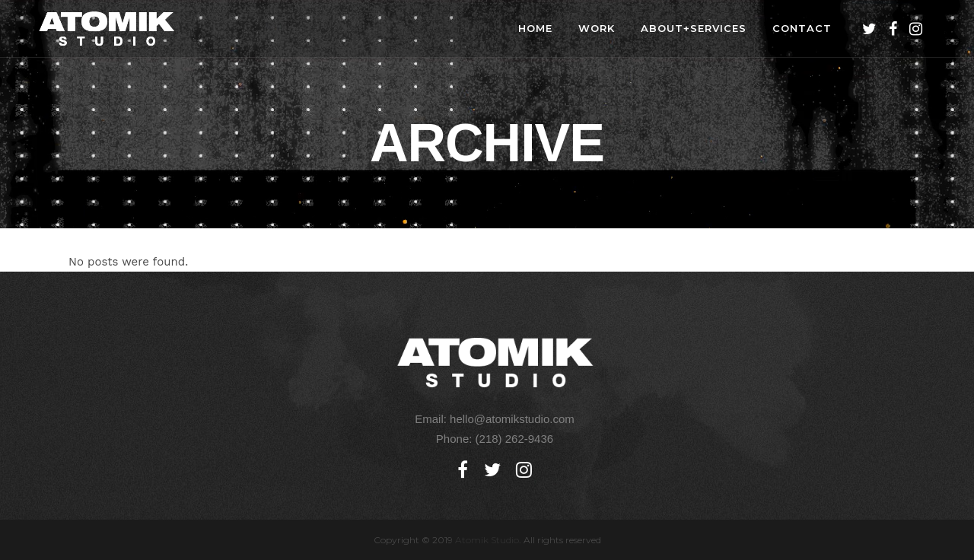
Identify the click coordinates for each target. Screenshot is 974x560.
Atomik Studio (487, 540)
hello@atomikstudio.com (512, 419)
